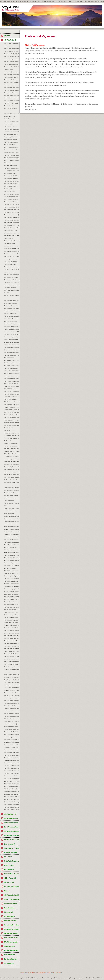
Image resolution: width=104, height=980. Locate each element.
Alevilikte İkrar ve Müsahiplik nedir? (12, 763)
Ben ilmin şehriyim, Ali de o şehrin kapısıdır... (12, 194)
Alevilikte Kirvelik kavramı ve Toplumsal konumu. (12, 755)
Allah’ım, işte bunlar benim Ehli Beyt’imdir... (12, 339)
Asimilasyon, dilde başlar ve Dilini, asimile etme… (12, 703)
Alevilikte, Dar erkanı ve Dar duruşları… (12, 254)
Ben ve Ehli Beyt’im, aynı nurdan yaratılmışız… (12, 604)
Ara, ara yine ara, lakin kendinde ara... (12, 329)
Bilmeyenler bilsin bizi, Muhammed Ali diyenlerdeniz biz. (12, 249)
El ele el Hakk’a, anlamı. (10, 303)
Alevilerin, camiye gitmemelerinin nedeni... (12, 667)
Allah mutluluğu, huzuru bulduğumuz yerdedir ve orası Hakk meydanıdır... (12, 542)
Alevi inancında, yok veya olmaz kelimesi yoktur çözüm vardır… (12, 469)
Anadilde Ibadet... (9, 428)
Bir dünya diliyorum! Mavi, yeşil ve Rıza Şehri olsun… (12, 625)
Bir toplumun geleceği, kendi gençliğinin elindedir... (12, 669)
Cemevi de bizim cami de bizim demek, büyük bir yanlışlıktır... (12, 251)
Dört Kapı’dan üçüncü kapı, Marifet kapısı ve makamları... (12, 399)
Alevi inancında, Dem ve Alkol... (12, 88)
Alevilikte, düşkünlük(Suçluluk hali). (12, 256)
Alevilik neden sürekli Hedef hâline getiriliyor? (12, 804)
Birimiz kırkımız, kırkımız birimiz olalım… (12, 690)
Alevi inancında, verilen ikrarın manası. (12, 306)
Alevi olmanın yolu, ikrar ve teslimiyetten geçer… (12, 571)
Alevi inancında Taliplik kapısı (12, 181)
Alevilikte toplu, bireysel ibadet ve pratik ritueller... (12, 391)
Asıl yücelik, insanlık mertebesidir (12, 799)
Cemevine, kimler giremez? (11, 277)
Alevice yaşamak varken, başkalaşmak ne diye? (12, 643)
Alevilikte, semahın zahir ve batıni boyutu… (12, 150)
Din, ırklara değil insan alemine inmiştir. (12, 363)
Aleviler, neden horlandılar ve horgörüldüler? (12, 64)
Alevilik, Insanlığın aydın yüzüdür (12, 49)
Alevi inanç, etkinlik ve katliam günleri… (12, 565)
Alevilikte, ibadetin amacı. (11, 368)
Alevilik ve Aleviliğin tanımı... (12, 280)
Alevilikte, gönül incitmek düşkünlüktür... (12, 560)
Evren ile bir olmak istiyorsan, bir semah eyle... (12, 477)
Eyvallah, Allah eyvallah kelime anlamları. (12, 342)
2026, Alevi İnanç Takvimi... (11, 134)
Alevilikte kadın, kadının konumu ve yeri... (12, 555)
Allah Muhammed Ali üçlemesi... (12, 152)
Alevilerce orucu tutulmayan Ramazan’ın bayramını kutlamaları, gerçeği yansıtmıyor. (12, 295)
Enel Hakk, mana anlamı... (11, 165)
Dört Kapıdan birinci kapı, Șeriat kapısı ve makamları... (12, 397)
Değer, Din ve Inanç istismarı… (12, 721)
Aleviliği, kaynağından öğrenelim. (12, 51)
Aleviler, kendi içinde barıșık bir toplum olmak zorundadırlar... (12, 503)
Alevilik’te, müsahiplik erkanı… (12, 545)
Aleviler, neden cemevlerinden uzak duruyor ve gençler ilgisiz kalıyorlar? (12, 714)
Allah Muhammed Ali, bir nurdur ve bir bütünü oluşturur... (12, 646)
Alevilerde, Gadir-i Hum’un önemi (12, 285)
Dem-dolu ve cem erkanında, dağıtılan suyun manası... (12, 293)
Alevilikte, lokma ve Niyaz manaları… (12, 394)
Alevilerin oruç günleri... (11, 314)
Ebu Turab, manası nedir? (11, 259)
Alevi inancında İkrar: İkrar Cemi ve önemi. (12, 753)
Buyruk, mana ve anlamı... (11, 272)
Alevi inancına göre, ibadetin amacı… (12, 589)
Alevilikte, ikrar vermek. (10, 264)
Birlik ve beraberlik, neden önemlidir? (12, 529)
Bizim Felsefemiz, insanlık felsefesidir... (12, 498)
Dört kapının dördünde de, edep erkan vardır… (12, 685)
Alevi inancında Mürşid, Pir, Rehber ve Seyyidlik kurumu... (12, 654)
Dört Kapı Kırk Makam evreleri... (12, 132)
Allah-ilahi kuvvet (9, 46)
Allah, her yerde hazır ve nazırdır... (12, 607)
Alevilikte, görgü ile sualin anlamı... (12, 630)
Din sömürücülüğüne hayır (11, 202)
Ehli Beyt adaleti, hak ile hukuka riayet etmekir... (12, 659)
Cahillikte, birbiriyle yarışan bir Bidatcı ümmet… (12, 719)
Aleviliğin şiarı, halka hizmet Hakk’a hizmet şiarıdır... (12, 656)
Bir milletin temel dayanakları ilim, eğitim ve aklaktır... (12, 742)
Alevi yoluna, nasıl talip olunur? (12, 360)
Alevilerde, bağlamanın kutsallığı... (12, 72)
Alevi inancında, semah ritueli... (12, 636)
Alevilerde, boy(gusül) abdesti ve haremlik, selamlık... (12, 547)
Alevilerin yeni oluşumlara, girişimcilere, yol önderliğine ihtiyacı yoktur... (12, 446)
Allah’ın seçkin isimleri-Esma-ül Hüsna (12, 43)
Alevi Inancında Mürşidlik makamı (12, 217)
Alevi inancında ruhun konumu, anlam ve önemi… (12, 308)
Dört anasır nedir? (9, 501)
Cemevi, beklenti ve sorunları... (12, 633)
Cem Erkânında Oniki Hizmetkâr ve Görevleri (12, 776)
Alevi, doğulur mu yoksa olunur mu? (12, 267)
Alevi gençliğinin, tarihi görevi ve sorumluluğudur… (12, 638)
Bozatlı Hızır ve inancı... (10, 511)
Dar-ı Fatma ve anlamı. (10, 288)
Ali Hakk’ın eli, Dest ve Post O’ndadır (12, 789)
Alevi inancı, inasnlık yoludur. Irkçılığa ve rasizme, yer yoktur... (12, 576)
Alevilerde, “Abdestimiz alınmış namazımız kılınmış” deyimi (12, 160)
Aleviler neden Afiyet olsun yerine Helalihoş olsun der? (12, 145)
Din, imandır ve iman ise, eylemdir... (12, 578)
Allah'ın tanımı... (9, 163)
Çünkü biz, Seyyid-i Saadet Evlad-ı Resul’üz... (12, 467)
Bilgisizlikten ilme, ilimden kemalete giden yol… (12, 727)
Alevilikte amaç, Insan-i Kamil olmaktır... (12, 77)
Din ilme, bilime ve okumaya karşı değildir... (12, 534)
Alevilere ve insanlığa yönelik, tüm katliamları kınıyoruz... (12, 449)
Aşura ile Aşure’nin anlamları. (12, 373)
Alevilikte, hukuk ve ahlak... (11, 90)
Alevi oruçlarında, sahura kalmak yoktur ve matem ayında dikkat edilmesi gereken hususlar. (12, 298)
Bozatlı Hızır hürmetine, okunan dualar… (12, 527)
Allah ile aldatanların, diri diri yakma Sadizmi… (12, 482)
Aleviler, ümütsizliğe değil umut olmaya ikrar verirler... (12, 610)
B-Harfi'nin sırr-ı (8, 69)
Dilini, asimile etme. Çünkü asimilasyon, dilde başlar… (12, 594)
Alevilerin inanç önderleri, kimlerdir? (12, 275)
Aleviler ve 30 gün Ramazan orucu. (12, 236)
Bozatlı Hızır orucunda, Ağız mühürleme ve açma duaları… (12, 519)
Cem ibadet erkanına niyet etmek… (12, 682)
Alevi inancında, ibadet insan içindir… (12, 563)
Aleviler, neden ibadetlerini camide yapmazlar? (12, 311)
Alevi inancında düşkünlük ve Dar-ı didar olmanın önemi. (12, 750)
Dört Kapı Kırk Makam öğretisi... (12, 550)
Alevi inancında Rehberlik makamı (12, 223)
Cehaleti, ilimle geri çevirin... (12, 623)
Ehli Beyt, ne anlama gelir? (11, 319)
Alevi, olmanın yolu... (10, 358)
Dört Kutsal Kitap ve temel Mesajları (12, 794)
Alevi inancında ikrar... (10, 173)
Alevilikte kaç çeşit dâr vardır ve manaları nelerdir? (12, 778)
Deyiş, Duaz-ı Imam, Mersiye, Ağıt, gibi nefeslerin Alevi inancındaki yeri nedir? (12, 290)
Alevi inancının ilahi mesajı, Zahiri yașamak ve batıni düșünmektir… (12, 472)
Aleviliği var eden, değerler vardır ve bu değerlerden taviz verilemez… (12, 384)
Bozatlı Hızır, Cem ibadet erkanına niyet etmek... (12, 532)
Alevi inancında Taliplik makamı (12, 225)
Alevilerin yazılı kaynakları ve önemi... (12, 664)
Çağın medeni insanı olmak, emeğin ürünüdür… (12, 688)
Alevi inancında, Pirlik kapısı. (12, 220)
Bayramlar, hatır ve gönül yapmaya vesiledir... (12, 438)
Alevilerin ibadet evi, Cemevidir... (12, 62)
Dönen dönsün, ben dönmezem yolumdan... (12, 454)
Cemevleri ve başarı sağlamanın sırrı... (12, 724)
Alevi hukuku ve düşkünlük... (12, 381)
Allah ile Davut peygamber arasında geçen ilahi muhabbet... (12, 581)
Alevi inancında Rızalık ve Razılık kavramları (12, 75)
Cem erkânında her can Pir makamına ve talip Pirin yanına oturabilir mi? (12, 773)
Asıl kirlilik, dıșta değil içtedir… (12, 459)
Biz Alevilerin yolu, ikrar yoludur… (12, 573)
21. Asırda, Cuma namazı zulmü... (12, 677)
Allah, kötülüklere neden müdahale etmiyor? (12, 389)
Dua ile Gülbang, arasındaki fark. (12, 347)
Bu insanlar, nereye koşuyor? (12, 537)
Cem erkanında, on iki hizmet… (12, 464)
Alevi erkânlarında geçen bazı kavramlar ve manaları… (12, 740)
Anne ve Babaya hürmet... (11, 443)
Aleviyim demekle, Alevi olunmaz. (12, 352)
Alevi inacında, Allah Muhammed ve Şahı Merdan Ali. (12, 210)
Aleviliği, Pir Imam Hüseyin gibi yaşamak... (12, 103)
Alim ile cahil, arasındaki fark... (12, 433)
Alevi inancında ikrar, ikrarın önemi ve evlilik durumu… (12, 404)
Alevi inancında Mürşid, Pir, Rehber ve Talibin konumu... (12, 732)
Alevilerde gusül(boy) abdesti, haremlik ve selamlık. (12, 324)
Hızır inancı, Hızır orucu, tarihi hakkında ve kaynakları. (12, 376)
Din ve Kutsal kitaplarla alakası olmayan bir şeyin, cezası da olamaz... (12, 612)
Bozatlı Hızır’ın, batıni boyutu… (12, 508)
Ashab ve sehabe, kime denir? (12, 420)
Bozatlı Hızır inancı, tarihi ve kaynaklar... (12, 524)
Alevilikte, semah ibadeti (11, 321)
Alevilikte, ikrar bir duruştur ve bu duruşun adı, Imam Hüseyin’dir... (12, 599)
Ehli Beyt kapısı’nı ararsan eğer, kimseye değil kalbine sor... (12, 490)
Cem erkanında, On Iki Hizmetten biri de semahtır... (12, 334)
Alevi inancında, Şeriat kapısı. (12, 337)
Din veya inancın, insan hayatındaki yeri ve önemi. (12, 350)
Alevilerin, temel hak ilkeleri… (12, 628)
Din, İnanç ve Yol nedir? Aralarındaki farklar (12, 781)
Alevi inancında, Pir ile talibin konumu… (12, 649)
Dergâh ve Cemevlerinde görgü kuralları (12, 747)
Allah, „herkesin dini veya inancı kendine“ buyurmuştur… (12, 675)
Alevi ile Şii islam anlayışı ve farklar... (12, 189)
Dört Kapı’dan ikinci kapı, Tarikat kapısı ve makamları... (12, 402)
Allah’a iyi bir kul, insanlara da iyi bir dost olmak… (12, 495)
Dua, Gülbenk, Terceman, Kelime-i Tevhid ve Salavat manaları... (12, 371)
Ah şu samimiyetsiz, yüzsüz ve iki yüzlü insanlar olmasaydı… (12, 620)
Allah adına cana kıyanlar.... (11, 168)
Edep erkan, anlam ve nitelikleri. (12, 365)
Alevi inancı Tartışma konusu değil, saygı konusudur (12, 810)
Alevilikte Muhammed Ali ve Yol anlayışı (12, 797)
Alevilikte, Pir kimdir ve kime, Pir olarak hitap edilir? (12, 417)
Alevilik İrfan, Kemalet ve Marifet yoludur (12, 768)
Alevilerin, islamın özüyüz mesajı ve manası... (12, 716)
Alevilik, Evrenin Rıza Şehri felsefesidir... (12, 493)
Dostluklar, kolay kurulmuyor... (12, 617)
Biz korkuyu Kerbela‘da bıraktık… (12, 711)
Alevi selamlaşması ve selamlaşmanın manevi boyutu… (12, 737)
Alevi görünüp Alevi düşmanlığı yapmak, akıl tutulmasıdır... (12, 734)
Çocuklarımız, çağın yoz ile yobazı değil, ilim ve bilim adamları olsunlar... (12, 436)
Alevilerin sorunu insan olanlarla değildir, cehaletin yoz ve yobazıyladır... (12, 412)
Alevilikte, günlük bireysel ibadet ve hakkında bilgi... (12, 701)
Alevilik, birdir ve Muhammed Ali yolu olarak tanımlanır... (12, 662)
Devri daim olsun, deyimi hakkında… (12, 410)
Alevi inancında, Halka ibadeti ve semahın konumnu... (12, 301)
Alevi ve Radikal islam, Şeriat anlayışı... (12, 415)
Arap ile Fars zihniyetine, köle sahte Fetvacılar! (12, 680)
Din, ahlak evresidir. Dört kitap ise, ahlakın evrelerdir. (12, 332)
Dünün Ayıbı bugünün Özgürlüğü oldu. (12, 760)
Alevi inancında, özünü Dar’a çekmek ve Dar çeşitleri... (12, 67)
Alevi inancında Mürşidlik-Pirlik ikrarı (12, 54)
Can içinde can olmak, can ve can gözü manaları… (12, 197)
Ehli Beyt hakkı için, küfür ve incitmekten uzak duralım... (12, 568)
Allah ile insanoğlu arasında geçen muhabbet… (12, 485)
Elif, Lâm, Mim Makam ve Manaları (12, 233)
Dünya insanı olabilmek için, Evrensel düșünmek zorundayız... (12, 506)
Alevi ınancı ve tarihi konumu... (12, 693)
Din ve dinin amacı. (9, 238)
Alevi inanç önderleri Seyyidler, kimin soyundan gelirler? (12, 378)
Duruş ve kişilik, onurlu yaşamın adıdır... (12, 651)
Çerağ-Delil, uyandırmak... (11, 262)
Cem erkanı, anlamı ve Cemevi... (12, 641)
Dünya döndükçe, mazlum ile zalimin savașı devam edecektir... (12, 488)
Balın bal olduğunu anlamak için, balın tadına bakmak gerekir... (12, 591)
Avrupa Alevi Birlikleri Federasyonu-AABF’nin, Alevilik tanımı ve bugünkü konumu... (12, 729)
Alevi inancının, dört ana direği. (12, 85)
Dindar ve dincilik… (9, 441)
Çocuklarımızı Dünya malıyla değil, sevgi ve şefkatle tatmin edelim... (12, 586)
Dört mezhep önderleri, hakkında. (12, 345)
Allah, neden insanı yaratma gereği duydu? (12, 423)
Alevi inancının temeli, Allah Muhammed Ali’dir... (12, 597)
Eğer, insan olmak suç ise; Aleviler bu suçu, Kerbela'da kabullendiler (12, 269)
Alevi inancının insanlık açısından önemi (12, 807)
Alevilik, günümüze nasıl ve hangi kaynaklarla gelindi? (12, 106)
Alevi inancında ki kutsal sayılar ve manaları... (12, 80)
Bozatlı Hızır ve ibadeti (10, 116)
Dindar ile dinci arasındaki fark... (12, 451)
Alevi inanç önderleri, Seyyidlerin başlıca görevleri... (12, 558)
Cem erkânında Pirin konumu (12, 771)
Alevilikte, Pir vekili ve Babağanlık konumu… (12, 56)
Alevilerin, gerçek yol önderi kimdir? (12, 540)
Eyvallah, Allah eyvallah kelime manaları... (12, 552)
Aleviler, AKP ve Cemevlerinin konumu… (12, 475)
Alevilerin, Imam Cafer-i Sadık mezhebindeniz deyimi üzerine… (12, 82)
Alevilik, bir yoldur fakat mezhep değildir (12, 786)
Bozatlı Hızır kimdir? (10, 514)
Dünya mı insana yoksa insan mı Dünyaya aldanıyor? (12, 708)
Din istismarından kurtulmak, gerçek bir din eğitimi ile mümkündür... (12, 386)
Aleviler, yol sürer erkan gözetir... (12, 695)
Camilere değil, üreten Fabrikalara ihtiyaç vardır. (12, 745)
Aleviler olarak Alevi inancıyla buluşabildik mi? (12, 802)
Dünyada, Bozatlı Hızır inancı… (12, 521)
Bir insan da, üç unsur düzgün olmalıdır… (12, 462)
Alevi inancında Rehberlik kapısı (12, 178)
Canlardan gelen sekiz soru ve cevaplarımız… (12, 698)
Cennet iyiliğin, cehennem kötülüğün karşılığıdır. (12, 765)
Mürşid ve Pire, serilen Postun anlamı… (12, 407)
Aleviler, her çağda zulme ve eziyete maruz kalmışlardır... (12, 615)
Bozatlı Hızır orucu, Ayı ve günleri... (12, 516)
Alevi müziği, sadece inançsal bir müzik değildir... (12, 672)
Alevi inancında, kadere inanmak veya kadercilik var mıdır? (12, 355)
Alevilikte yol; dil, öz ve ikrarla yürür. (12, 784)
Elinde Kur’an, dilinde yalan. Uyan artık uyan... (12, 706)
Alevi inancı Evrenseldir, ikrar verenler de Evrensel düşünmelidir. (12, 327)
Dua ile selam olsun (9, 243)
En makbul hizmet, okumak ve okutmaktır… (12, 602)
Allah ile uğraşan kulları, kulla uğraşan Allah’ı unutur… (12, 425)
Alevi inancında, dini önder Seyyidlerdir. (12, 59)
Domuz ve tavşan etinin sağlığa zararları (12, 215)
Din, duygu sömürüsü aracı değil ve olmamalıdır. (12, 246)
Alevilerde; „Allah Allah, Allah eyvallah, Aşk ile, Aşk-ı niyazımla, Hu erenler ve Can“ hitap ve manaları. (12, 241)
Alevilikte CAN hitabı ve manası (12, 155)
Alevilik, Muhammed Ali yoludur (12, 207)
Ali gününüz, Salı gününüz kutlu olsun (12, 791)
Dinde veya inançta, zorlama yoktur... (12, 480)
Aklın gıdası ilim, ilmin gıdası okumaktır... (12, 584)
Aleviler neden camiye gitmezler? (12, 158)
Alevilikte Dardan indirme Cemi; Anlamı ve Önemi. (12, 758)
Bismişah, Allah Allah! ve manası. (12, 282)
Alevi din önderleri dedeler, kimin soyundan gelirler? (12, 316)
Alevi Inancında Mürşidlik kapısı (12, 176)
